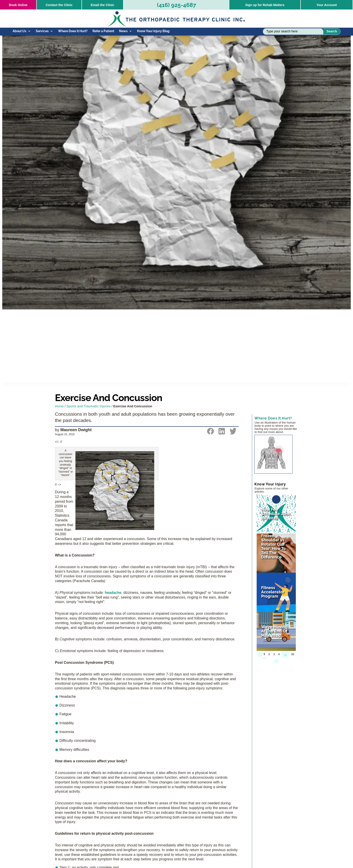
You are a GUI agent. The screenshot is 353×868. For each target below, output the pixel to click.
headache (113, 593)
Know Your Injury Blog (153, 31)
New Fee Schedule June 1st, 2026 (276, 514)
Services (42, 31)
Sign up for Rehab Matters (265, 5)
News (123, 31)
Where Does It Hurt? (73, 31)
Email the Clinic (102, 5)
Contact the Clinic (59, 5)
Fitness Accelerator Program (273, 592)
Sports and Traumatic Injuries (89, 406)
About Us (19, 31)
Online (18, 5)
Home (59, 406)
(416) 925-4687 (176, 5)
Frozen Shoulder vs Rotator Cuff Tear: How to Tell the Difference (273, 546)
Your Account (327, 5)
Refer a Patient (103, 31)
